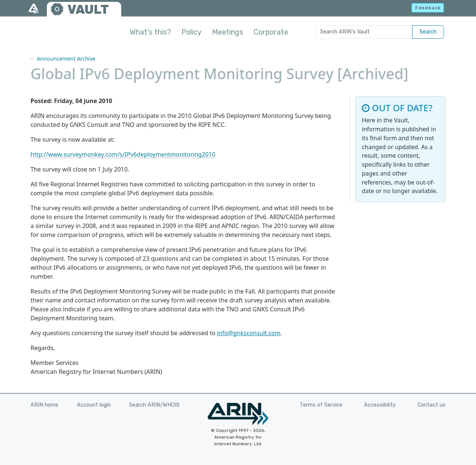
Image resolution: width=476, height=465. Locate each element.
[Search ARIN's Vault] (364, 32)
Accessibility (380, 405)
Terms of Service (321, 405)
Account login (94, 405)
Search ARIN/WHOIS (154, 405)
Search (428, 32)
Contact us (432, 405)
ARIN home (44, 405)
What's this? (150, 32)
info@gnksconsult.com (249, 333)
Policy (192, 32)
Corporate (271, 32)
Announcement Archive (66, 59)
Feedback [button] (428, 8)
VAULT (88, 9)
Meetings (228, 32)
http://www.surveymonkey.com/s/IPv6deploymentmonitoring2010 (123, 154)
